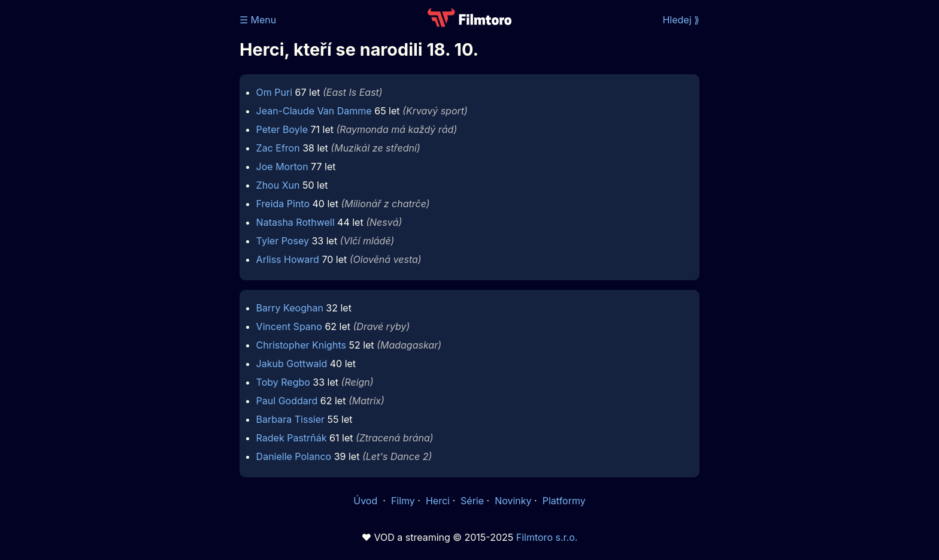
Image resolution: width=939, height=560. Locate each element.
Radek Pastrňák (292, 438)
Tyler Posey (283, 241)
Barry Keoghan (290, 308)
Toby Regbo (283, 382)
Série (472, 501)
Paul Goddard (287, 401)
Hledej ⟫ (681, 20)
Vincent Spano (289, 326)
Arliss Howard (288, 259)
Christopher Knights (301, 345)
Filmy (403, 501)
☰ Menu (258, 20)
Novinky (513, 501)
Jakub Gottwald (292, 364)
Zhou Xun (278, 185)
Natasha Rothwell (296, 222)
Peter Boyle (282, 129)
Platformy (564, 501)
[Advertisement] (153, 184)
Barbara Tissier (291, 419)
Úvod (366, 501)
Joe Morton (282, 167)
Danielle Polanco (294, 456)
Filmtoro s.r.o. (547, 537)
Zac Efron (278, 148)
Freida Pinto (283, 204)
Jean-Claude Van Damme (314, 111)
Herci (438, 501)
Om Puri (274, 92)
